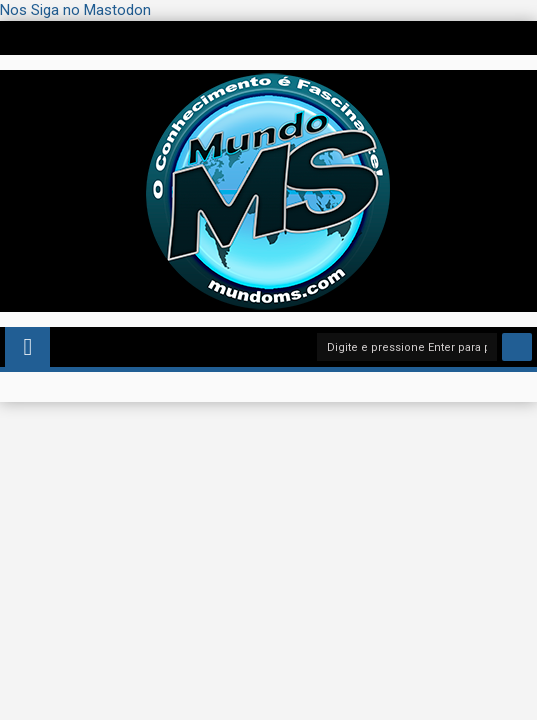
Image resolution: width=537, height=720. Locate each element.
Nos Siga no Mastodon (75, 10)
